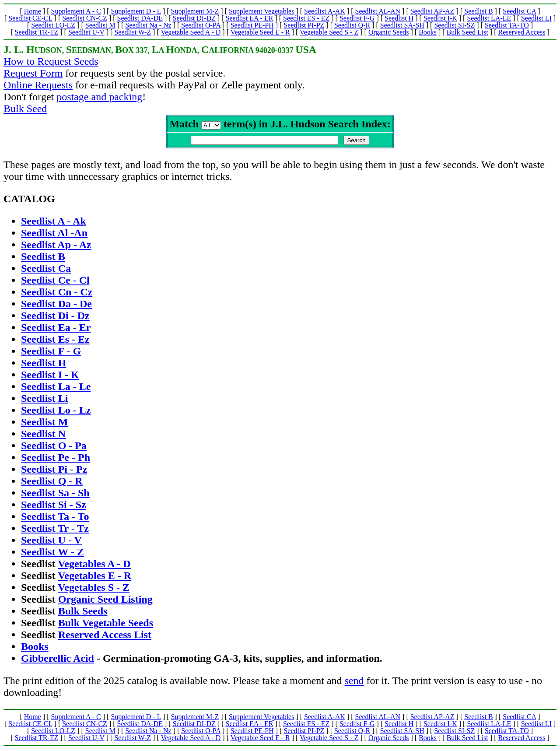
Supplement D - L (136, 11)
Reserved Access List (105, 636)
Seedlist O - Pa (54, 447)
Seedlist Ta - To (55, 518)
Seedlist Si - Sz (54, 506)
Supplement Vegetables (261, 11)
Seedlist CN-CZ (85, 18)
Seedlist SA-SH (402, 25)
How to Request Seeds (51, 61)
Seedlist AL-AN (378, 11)
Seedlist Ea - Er (56, 329)
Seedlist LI (536, 18)
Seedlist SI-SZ (454, 25)
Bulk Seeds (83, 613)
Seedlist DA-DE (140, 18)
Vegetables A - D (94, 565)
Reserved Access (521, 32)
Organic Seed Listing (105, 601)
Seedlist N (43, 435)
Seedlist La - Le (56, 388)
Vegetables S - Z (94, 589)
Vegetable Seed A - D (191, 32)
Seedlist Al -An (54, 235)
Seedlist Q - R (52, 483)
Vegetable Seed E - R (260, 32)
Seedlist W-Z (133, 32)
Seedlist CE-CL (30, 18)
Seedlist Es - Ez (55, 341)
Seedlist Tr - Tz (55, 530)
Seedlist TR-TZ (37, 32)
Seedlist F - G (51, 353)
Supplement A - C (76, 11)
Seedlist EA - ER (250, 18)
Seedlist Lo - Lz (56, 412)
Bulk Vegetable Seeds (106, 625)
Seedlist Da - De (56, 305)
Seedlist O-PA (201, 25)
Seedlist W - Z (52, 554)
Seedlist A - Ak (54, 223)
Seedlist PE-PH (252, 25)
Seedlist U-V (86, 32)
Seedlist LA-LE (489, 18)
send (354, 682)
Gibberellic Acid (58, 660)
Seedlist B (478, 11)
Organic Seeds (389, 32)
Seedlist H (399, 18)
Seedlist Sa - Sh (55, 495)
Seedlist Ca (46, 270)
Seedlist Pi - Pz (54, 471)
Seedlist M (100, 25)
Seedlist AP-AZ (432, 11)
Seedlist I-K (440, 18)
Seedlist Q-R (352, 25)
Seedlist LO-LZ (53, 25)
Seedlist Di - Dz (55, 317)
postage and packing (99, 97)
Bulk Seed (25, 109)
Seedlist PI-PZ (304, 25)
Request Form (33, 73)
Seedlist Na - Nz (148, 25)
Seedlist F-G (357, 18)
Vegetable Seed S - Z (329, 32)
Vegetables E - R (94, 577)
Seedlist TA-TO (507, 25)
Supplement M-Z (195, 11)
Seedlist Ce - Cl (55, 282)
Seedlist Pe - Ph (56, 459)
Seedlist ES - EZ (306, 18)
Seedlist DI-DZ (194, 18)
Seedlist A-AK (325, 11)
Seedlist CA (519, 11)
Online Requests (38, 85)
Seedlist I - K (50, 376)
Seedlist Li (44, 400)
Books (428, 32)
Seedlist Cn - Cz (57, 294)
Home (33, 11)
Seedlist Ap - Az (56, 246)
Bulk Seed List (467, 32)
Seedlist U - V (51, 542)
